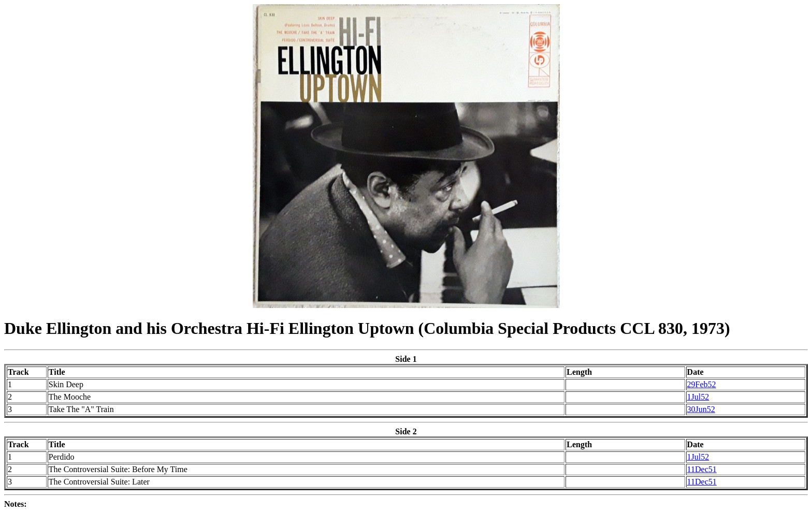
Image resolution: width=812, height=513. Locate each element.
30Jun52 (701, 409)
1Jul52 (698, 397)
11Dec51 (702, 469)
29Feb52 (702, 384)
